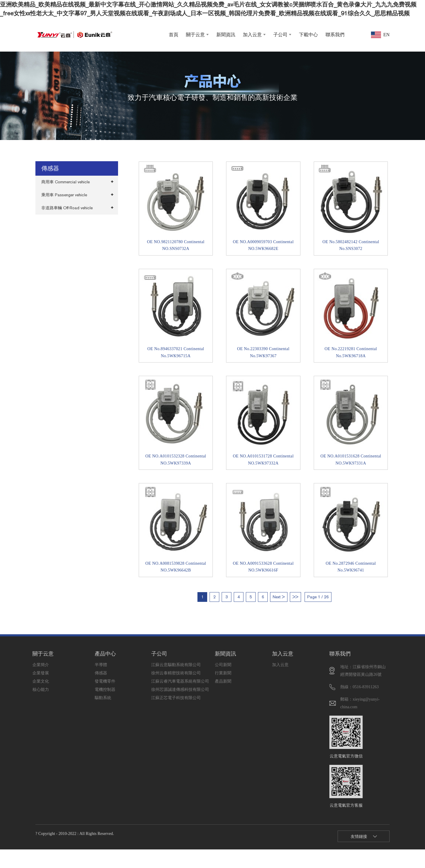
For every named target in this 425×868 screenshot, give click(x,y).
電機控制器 (86, 690)
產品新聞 (207, 681)
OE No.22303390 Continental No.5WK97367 (263, 352)
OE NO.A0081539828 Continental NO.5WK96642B (176, 567)
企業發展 (24, 673)
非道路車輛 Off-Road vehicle (67, 208)
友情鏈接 (359, 843)
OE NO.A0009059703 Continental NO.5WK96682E (263, 245)
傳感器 (86, 673)
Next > (279, 597)
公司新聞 (207, 665)
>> (295, 597)
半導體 (86, 665)
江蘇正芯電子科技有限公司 (143, 698)
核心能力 (24, 690)
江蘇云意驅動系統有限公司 (143, 665)
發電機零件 (86, 681)
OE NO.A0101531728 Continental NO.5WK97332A (263, 460)
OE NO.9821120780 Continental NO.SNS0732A (176, 245)
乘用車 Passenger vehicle (64, 195)
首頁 (174, 35)
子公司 (282, 35)
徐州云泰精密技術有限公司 (143, 673)
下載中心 (308, 35)
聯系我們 (335, 35)
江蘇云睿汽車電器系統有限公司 (143, 681)
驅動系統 (86, 698)
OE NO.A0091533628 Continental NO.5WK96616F (263, 567)
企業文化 (24, 681)
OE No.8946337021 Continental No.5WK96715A (176, 352)
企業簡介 (24, 665)
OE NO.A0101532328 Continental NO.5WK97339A (176, 460)
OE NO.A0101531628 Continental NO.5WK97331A (351, 460)
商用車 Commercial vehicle (66, 182)
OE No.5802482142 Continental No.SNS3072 (351, 245)
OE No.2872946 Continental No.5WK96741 (351, 567)
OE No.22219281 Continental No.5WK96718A (351, 352)
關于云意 (197, 35)
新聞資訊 (226, 35)
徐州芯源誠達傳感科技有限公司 (143, 690)
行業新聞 (207, 673)
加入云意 (254, 35)
